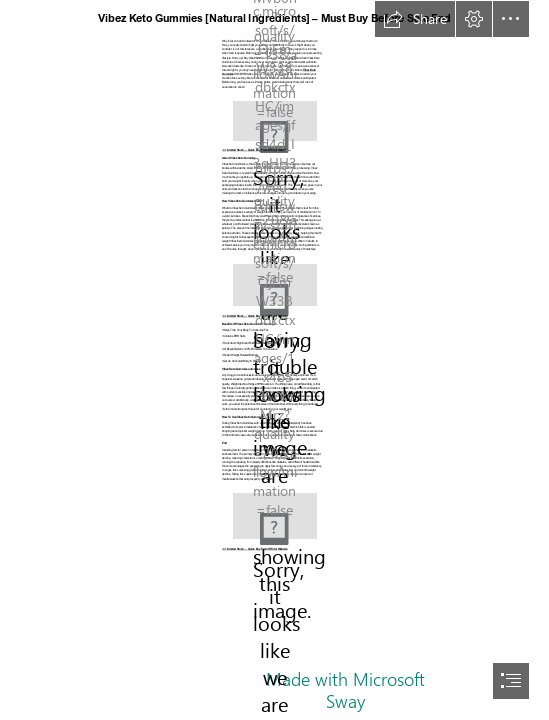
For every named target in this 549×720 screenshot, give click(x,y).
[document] (274, 360)
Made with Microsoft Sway (345, 690)
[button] (415, 19)
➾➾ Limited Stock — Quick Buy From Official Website (254, 549)
